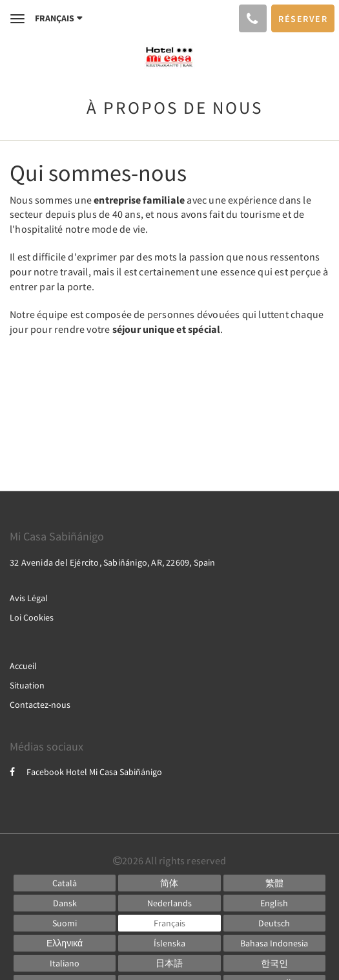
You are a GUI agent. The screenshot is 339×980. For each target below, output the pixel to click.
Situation (27, 685)
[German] (274, 923)
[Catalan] (65, 883)
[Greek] (65, 943)
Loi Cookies (32, 617)
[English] (274, 903)
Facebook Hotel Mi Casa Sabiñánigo (86, 772)
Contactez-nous (40, 705)
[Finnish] (65, 923)
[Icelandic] (169, 943)
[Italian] (65, 963)
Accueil (23, 666)
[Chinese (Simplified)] (169, 883)
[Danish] (65, 903)
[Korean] (274, 963)
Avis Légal (29, 598)
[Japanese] (169, 963)
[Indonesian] (274, 943)
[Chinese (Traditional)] (274, 883)
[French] (169, 923)
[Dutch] (169, 903)
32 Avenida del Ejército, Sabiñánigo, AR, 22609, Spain (113, 562)
